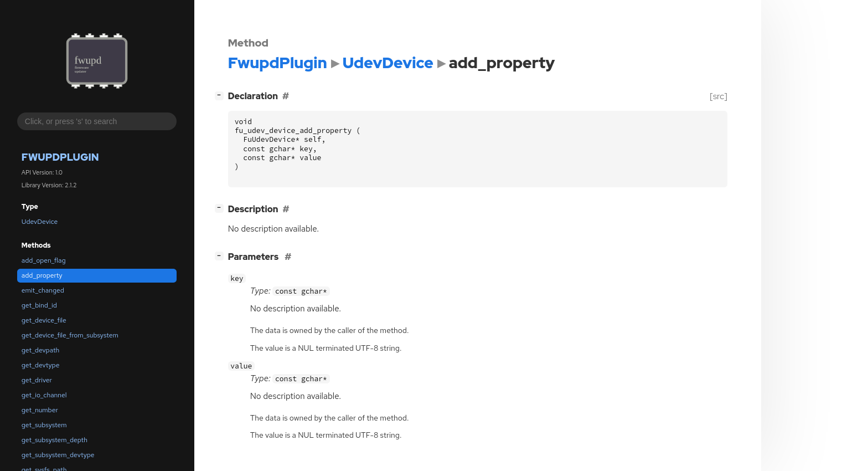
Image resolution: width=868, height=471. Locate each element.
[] (221, 95)
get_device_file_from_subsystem (70, 335)
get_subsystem (44, 425)
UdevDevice (40, 222)
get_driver (37, 380)
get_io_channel (44, 395)
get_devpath (40, 350)
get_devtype (41, 365)
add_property (42, 275)
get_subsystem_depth (55, 440)
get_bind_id (39, 305)
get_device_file (44, 320)
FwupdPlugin (60, 157)
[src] (718, 96)
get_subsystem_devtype (58, 455)
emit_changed (43, 290)
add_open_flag (44, 260)
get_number (40, 410)
